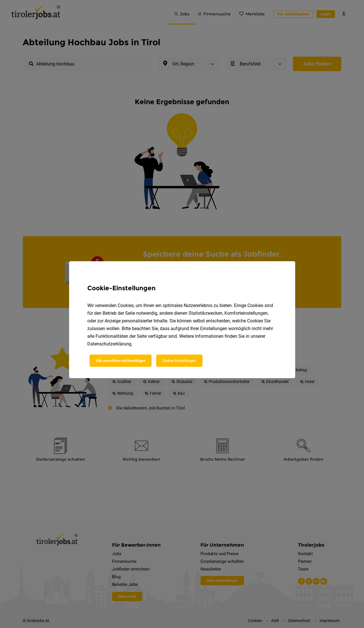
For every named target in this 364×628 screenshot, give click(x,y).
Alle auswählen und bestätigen (121, 361)
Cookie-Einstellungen (179, 361)
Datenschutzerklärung (109, 344)
